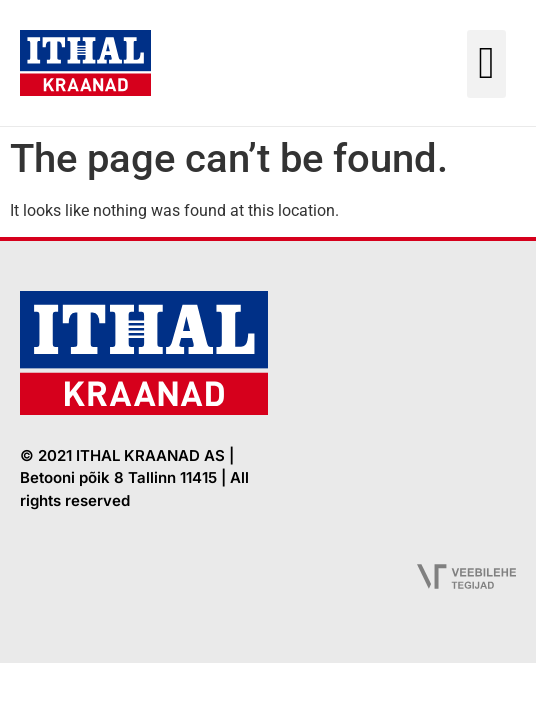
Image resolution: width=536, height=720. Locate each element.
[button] (486, 64)
